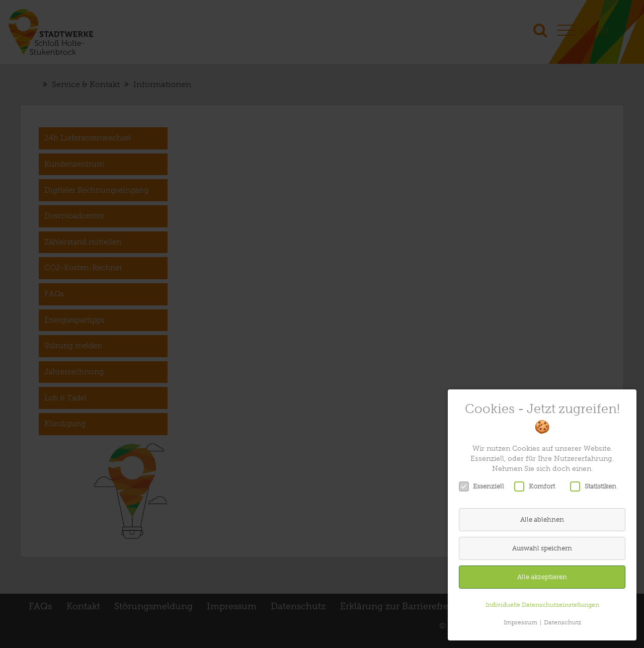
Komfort (538, 487)
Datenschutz (562, 622)
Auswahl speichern (542, 548)
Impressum (520, 622)
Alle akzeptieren (542, 577)
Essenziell (485, 487)
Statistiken (596, 487)
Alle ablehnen (542, 519)
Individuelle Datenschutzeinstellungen (542, 605)
